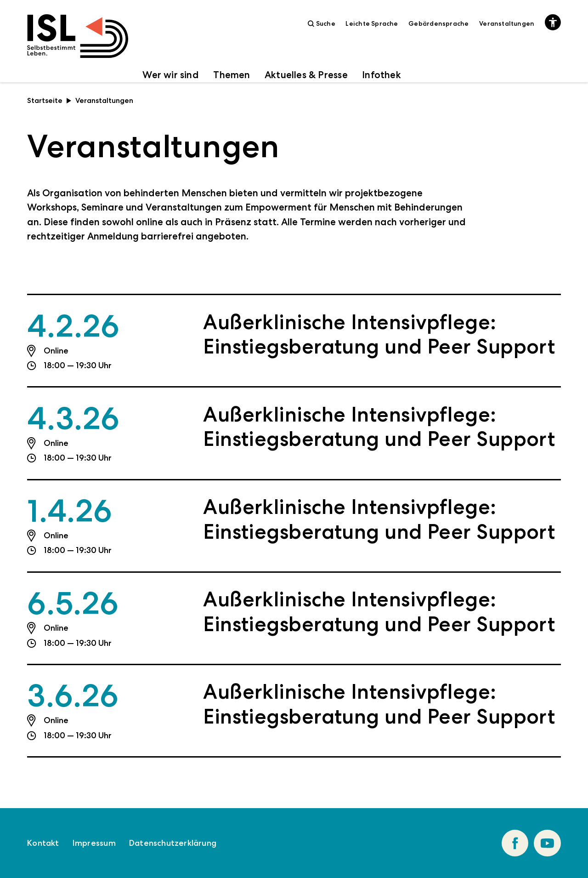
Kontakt (43, 843)
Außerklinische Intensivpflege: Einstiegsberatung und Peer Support (379, 334)
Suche (322, 24)
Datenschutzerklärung (173, 843)
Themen (232, 75)
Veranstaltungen (507, 23)
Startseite (49, 100)
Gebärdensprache (438, 23)
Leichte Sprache (372, 23)
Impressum (94, 843)
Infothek (382, 75)
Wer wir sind (171, 75)
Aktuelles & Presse (306, 75)
